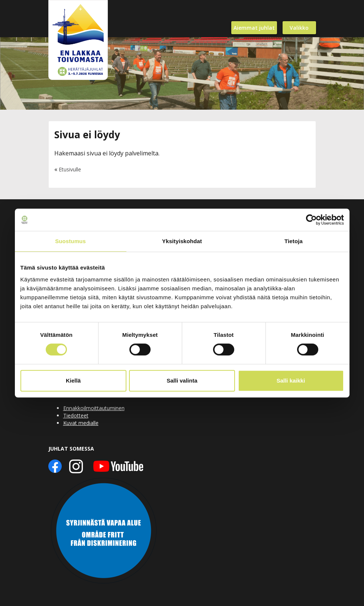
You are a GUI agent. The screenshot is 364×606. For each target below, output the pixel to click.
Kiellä (73, 381)
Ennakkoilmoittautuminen (94, 408)
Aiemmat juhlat (254, 28)
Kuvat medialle (81, 423)
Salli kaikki (291, 381)
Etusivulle (70, 169)
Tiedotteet (76, 415)
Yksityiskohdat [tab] (182, 241)
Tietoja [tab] (294, 241)
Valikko (299, 28)
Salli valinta (182, 381)
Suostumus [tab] (70, 241)
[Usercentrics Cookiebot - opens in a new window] (311, 220)
